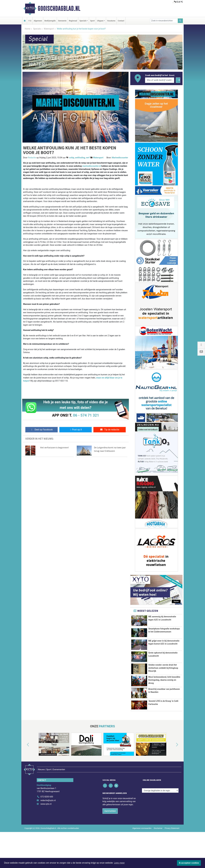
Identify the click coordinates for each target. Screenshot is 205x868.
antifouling (80, 158)
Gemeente (62, 21)
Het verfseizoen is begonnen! (54, 447)
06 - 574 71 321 (86, 415)
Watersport (49, 29)
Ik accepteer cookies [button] (189, 863)
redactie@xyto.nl (48, 819)
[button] (25, 769)
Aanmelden (110, 829)
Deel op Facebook (41, 430)
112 (30, 21)
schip (72, 158)
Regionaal (73, 21)
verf (88, 158)
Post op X (76, 430)
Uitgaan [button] (100, 21)
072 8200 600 (47, 815)
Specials (37, 29)
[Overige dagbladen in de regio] (160, 809)
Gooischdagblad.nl (59, 8)
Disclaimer (158, 847)
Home (28, 29)
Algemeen (38, 21)
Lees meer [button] (119, 863)
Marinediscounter (120, 158)
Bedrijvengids (50, 21)
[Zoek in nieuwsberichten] (164, 21)
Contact (121, 21)
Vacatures (111, 21)
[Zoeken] (180, 21)
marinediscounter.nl (92, 166)
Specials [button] (83, 21)
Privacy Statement (172, 847)
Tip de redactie (110, 430)
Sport (92, 21)
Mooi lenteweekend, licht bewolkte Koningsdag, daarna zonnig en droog (164, 693)
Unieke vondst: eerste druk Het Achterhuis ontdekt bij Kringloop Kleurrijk (163, 670)
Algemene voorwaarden (142, 847)
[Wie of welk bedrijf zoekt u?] (160, 80)
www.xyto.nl (46, 823)
